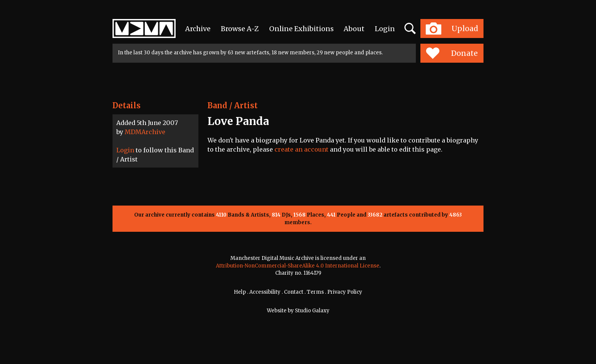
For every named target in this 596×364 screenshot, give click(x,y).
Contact (294, 292)
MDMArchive (145, 132)
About (354, 29)
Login (385, 29)
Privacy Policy (345, 292)
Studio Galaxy (312, 311)
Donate (452, 53)
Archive (198, 29)
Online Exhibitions (301, 29)
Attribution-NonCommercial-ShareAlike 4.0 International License (298, 266)
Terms (315, 292)
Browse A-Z (240, 29)
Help (240, 292)
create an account (301, 149)
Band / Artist (233, 105)
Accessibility (265, 292)
